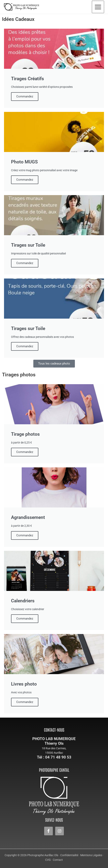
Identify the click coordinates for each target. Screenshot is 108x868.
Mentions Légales (91, 855)
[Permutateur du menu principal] (98, 7)
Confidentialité (69, 855)
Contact (58, 860)
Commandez (25, 96)
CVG (48, 860)
